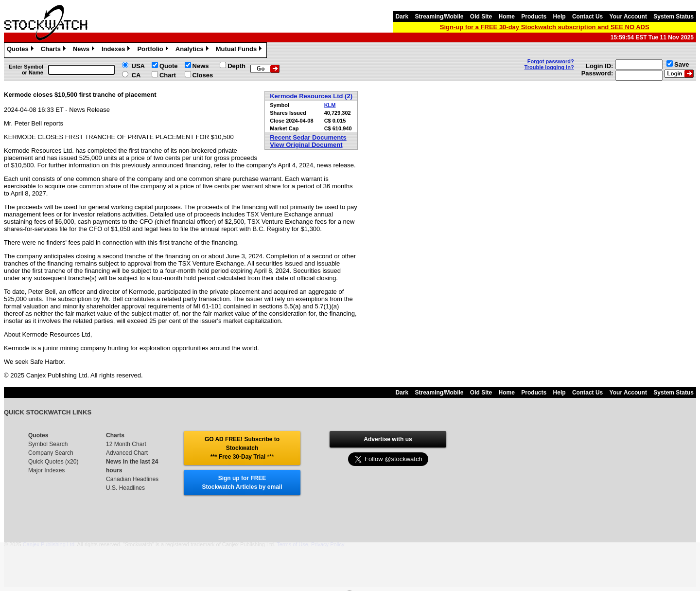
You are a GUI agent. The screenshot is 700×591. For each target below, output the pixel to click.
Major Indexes (46, 470)
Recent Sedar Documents (308, 137)
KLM (330, 105)
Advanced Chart (127, 453)
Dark (402, 17)
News (85, 50)
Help (560, 17)
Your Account (628, 17)
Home (507, 17)
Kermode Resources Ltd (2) (311, 96)
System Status (674, 17)
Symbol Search (48, 444)
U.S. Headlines (125, 488)
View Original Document (306, 145)
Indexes (117, 50)
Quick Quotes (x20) (53, 462)
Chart (168, 75)
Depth (236, 66)
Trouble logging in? (549, 67)
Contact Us (587, 17)
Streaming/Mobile (439, 17)
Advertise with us (388, 439)
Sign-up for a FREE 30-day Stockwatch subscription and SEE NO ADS (545, 27)
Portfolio (154, 50)
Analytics (193, 50)
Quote (169, 66)
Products (534, 17)
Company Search (51, 453)
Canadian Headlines (132, 479)
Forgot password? (551, 61)
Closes (203, 75)
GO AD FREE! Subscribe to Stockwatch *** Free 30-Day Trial (242, 448)
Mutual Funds (240, 50)
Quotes (21, 50)
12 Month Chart (126, 444)
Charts (54, 50)
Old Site (481, 17)
